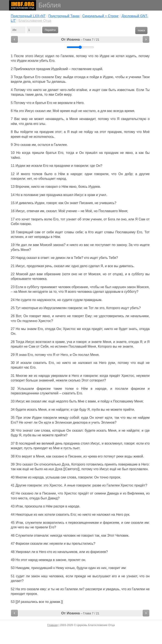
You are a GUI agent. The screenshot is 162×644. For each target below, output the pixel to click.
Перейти (50, 30)
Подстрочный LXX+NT (28, 16)
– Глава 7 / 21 (80, 39)
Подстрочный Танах (64, 16)
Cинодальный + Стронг (101, 16)
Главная (52, 625)
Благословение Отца (35, 21)
